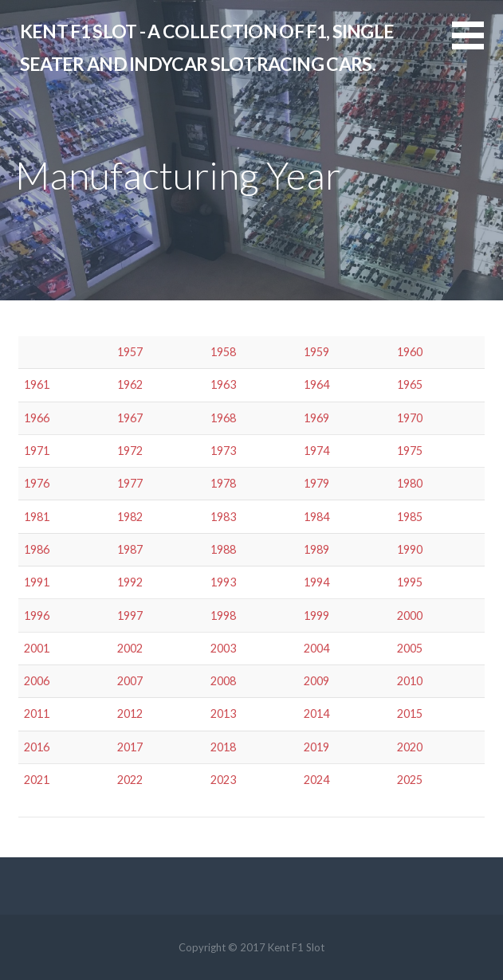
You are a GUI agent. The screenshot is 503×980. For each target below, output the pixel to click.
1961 (37, 384)
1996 (37, 615)
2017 (130, 747)
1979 (316, 483)
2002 (130, 648)
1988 (223, 549)
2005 (410, 648)
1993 (223, 582)
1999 (316, 615)
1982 (130, 517)
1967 (130, 418)
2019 (316, 747)
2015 (410, 713)
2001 (37, 648)
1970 (410, 418)
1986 (37, 549)
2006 (37, 681)
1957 (130, 352)
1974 (316, 451)
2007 (130, 681)
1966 (37, 418)
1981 (37, 517)
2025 (410, 780)
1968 (223, 418)
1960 (410, 352)
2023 (223, 780)
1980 (410, 483)
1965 (410, 384)
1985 (410, 517)
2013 (223, 713)
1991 (37, 582)
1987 (130, 549)
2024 (316, 780)
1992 (130, 582)
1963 (223, 384)
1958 (223, 352)
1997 (130, 615)
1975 (410, 451)
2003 (223, 648)
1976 (37, 483)
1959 (316, 352)
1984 (316, 517)
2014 (316, 713)
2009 (316, 681)
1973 (223, 451)
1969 (316, 418)
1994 (316, 582)
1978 (223, 483)
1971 (37, 451)
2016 (37, 747)
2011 (37, 713)
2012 (130, 713)
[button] (477, 45)
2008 (223, 681)
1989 (316, 549)
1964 (316, 384)
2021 (37, 780)
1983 (223, 517)
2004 (316, 648)
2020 (410, 747)
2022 (130, 780)
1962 (130, 384)
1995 (410, 582)
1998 (223, 615)
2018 (223, 747)
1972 (130, 451)
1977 (130, 483)
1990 (410, 549)
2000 (410, 615)
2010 (410, 681)
